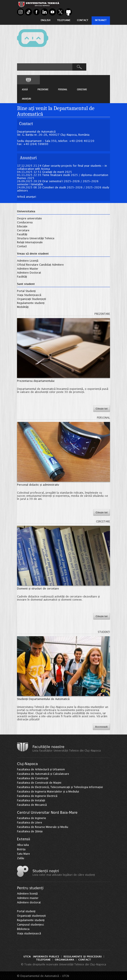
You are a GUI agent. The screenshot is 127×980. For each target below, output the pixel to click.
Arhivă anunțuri (27, 197)
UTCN (27, 957)
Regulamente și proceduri (83, 957)
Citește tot (102, 409)
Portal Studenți (26, 291)
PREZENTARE (43, 89)
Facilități (22, 277)
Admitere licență (27, 894)
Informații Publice (46, 957)
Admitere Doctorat (29, 273)
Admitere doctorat (29, 903)
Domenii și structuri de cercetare (38, 589)
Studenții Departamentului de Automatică (43, 699)
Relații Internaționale (30, 243)
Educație (22, 227)
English (46, 20)
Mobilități (23, 307)
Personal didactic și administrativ (38, 485)
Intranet (101, 20)
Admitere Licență (28, 261)
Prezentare (102, 314)
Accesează (101, 727)
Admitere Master (28, 269)
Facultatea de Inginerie (32, 818)
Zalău (21, 858)
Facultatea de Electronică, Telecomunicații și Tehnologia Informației (60, 787)
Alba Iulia (23, 845)
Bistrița (21, 850)
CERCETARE (82, 89)
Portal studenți (26, 911)
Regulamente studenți (31, 303)
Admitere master (28, 898)
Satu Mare (23, 854)
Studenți (104, 632)
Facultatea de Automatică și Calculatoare (43, 774)
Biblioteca (23, 929)
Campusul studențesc (31, 925)
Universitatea (26, 212)
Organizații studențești (31, 916)
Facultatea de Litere (30, 823)
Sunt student (26, 284)
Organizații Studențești (32, 299)
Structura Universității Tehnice (36, 239)
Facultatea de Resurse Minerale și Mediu (43, 827)
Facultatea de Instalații (31, 801)
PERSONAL (63, 89)
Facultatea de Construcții (33, 778)
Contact (83, 20)
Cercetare (23, 231)
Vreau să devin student (33, 254)
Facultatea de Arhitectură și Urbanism (41, 770)
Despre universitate (29, 219)
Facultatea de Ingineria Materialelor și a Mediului (48, 792)
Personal (103, 418)
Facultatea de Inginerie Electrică (37, 796)
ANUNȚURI (26, 99)
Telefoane (64, 20)
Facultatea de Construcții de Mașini (39, 783)
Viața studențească (29, 934)
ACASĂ (25, 89)
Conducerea (25, 223)
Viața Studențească (29, 295)
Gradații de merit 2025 (57, 172)
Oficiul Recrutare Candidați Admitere (40, 265)
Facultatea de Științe (30, 832)
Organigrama (64, 960)
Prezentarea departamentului (36, 381)
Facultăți (22, 235)
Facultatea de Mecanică (32, 805)
